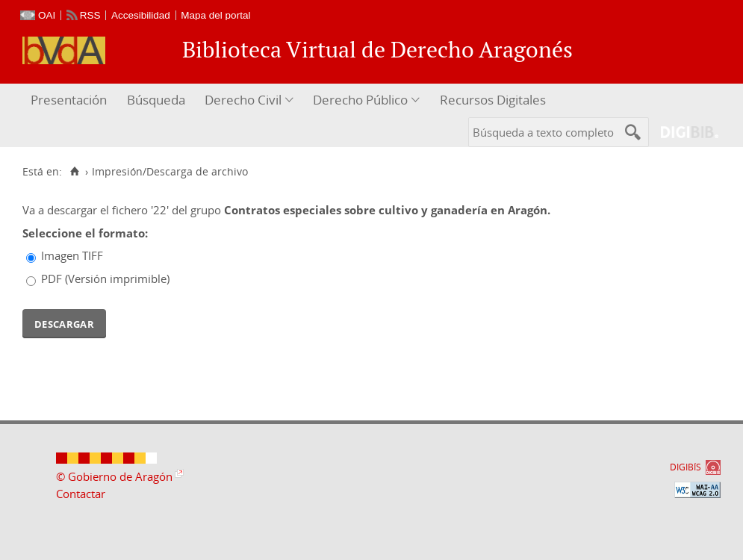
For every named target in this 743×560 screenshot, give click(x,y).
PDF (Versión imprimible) (105, 279)
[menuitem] (71, 100)
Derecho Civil (243, 100)
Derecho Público (360, 100)
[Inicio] (74, 172)
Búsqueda (156, 100)
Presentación (69, 100)
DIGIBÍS (686, 467)
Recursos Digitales (493, 100)
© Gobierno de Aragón (114, 476)
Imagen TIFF (72, 255)
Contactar (81, 494)
